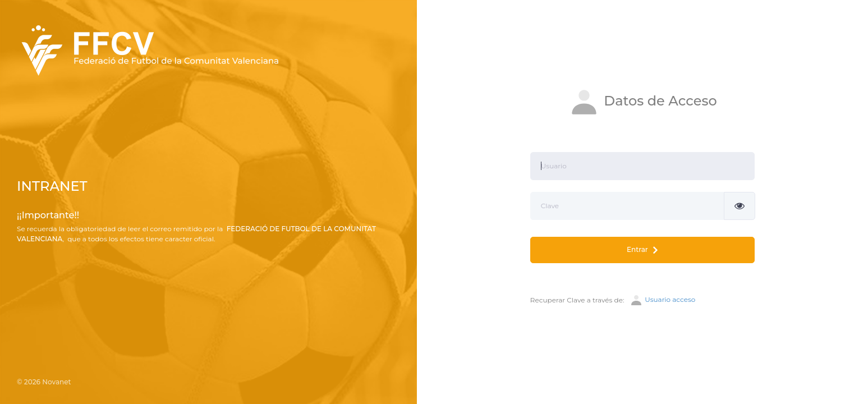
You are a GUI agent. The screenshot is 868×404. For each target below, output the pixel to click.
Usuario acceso (662, 300)
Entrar (642, 250)
